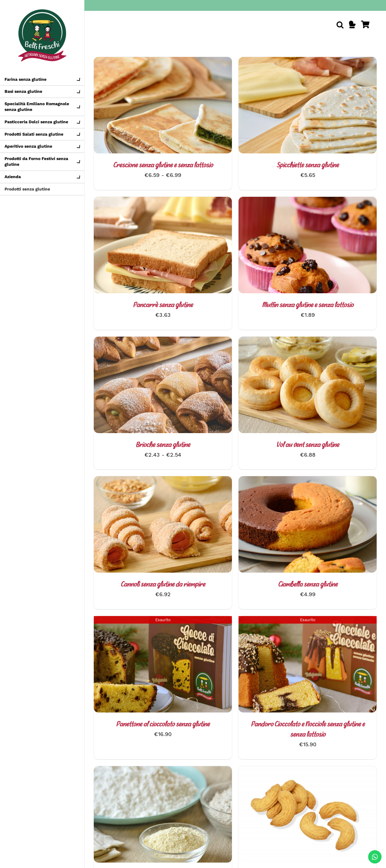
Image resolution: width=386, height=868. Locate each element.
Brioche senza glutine (163, 445)
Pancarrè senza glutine (163, 305)
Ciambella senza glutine (308, 585)
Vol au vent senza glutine (308, 445)
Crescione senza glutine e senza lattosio (163, 166)
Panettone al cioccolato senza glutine (163, 725)
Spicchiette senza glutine (308, 166)
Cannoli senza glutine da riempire (163, 585)
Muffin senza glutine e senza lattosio (308, 305)
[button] (340, 25)
